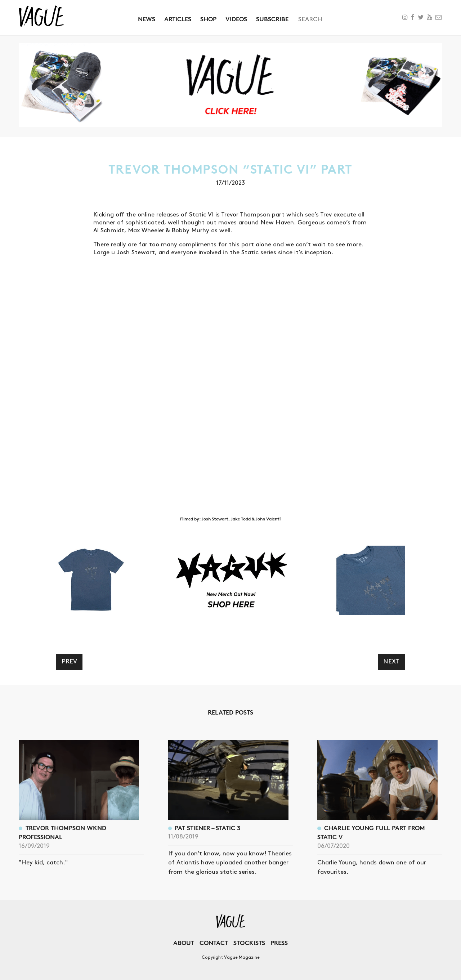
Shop (208, 19)
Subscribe (272, 19)
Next (391, 662)
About (184, 943)
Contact (214, 943)
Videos (236, 19)
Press (279, 943)
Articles (178, 19)
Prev (69, 662)
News (147, 19)
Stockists (249, 943)
